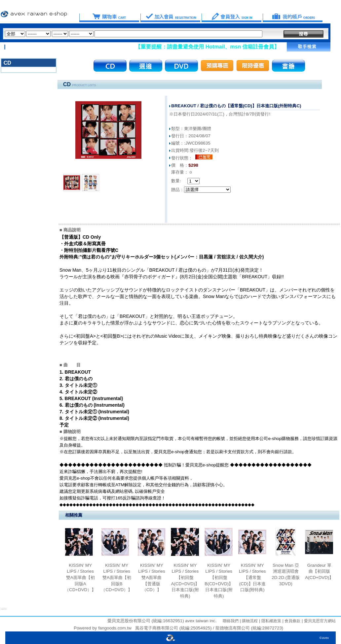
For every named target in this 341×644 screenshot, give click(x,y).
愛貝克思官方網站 (320, 621)
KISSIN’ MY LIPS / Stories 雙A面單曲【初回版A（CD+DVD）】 (80, 578)
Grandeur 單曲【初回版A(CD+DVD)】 (319, 571)
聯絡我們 (231, 621)
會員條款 (292, 621)
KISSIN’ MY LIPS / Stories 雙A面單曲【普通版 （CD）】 (152, 578)
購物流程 (249, 621)
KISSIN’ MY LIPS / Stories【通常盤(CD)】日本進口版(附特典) (252, 578)
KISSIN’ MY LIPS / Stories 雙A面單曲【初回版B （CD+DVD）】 (117, 578)
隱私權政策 (270, 621)
